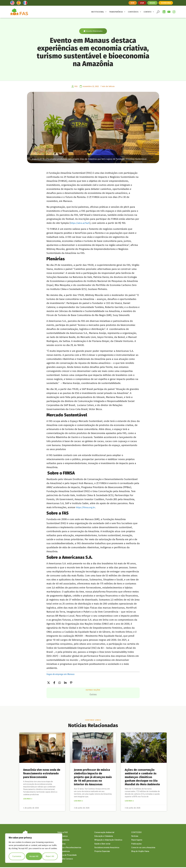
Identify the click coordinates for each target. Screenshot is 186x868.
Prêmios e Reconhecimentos (69, 848)
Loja (142, 3)
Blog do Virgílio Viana (140, 852)
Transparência (64, 852)
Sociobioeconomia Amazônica (107, 848)
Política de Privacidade (67, 856)
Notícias (135, 836)
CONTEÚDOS (134, 12)
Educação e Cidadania (104, 836)
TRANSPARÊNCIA (117, 12)
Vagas (152, 3)
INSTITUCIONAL (99, 12)
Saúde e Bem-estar (102, 844)
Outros (93, 695)
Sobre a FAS (63, 832)
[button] (158, 12)
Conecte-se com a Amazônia (143, 848)
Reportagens (137, 840)
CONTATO (149, 12)
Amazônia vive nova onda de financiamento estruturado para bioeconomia (42, 773)
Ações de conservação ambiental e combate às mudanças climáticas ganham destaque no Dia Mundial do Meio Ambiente (142, 777)
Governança (63, 836)
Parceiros (61, 844)
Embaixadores (63, 840)
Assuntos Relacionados (94, 31)
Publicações (136, 844)
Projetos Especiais (102, 852)
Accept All (51, 856)
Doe (132, 3)
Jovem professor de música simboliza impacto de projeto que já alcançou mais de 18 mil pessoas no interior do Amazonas (93, 777)
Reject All (34, 856)
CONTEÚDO (136, 832)
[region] (34, 848)
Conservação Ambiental (104, 832)
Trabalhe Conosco (65, 860)
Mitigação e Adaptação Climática (108, 840)
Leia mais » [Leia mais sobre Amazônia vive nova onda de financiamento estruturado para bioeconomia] (28, 799)
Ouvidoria (166, 3)
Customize (17, 856)
